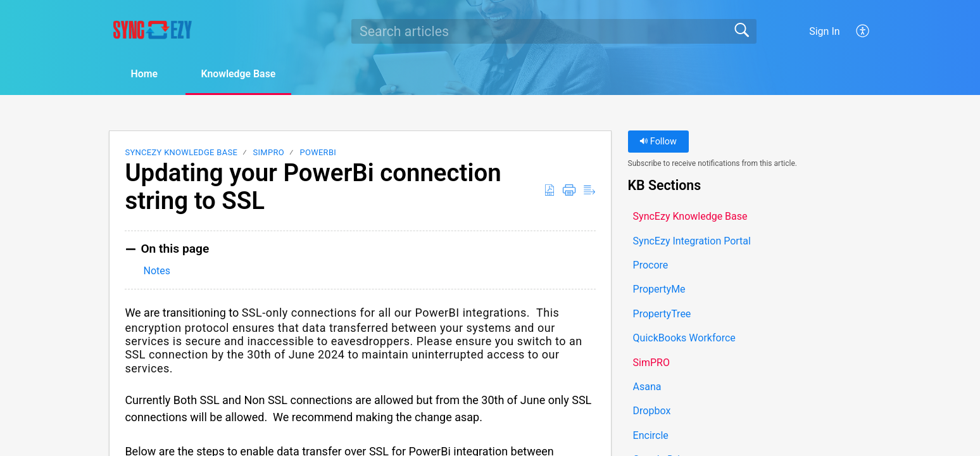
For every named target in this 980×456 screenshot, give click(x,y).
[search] (554, 31)
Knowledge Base (240, 74)
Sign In (824, 31)
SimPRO (269, 152)
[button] (863, 31)
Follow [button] (658, 142)
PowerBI (318, 152)
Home (145, 74)
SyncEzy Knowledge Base (181, 152)
